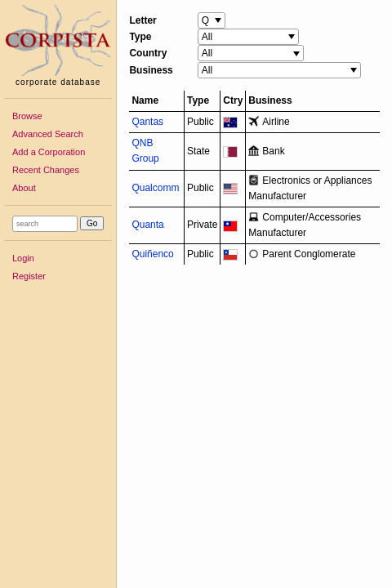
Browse (27, 116)
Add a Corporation (49, 152)
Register (29, 276)
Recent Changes (46, 170)
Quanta (147, 225)
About (24, 188)
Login (23, 258)
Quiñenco (152, 254)
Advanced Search (48, 134)
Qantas (147, 122)
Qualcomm (155, 188)
